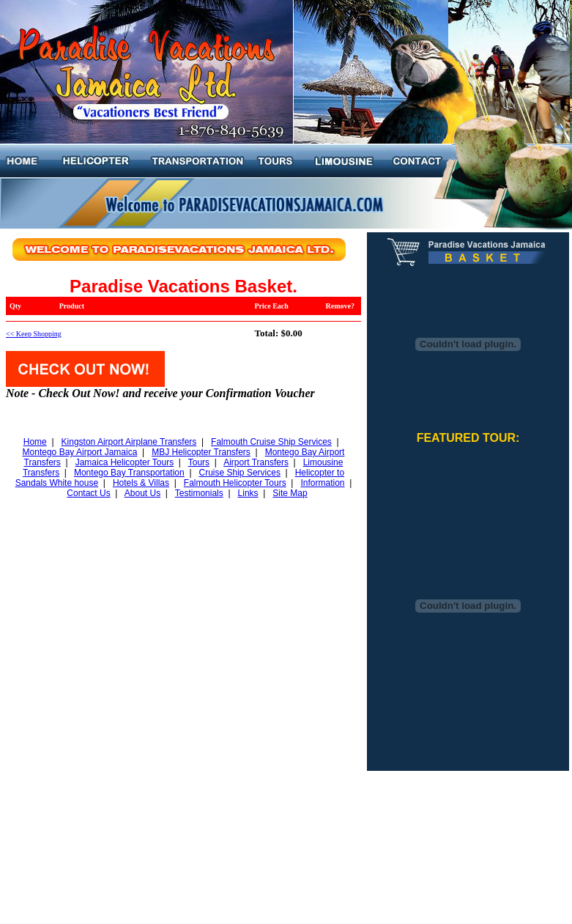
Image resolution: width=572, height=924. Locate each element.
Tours (199, 462)
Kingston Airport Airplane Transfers (129, 442)
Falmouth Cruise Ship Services (271, 442)
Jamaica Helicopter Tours (125, 462)
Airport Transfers (256, 462)
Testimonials (199, 493)
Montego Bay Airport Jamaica (80, 452)
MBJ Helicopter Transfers (201, 452)
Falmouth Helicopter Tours (235, 483)
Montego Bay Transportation (129, 473)
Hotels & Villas (141, 483)
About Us (142, 493)
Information (322, 483)
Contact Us (88, 493)
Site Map (290, 493)
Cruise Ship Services (240, 473)
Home (35, 442)
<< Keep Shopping (34, 334)
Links (248, 493)
